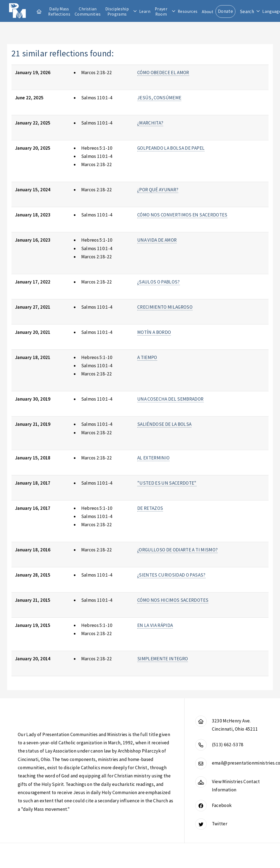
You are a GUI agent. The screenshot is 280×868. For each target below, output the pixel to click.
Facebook (222, 805)
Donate (225, 11)
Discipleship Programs (117, 11)
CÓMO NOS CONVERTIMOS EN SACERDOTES (182, 215)
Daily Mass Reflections (59, 11)
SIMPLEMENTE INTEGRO (163, 659)
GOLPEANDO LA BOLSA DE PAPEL (171, 148)
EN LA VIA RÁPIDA (155, 625)
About (208, 12)
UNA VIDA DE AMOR (157, 240)
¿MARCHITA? (150, 123)
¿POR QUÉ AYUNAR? (158, 190)
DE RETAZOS (150, 508)
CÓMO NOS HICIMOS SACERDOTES (173, 600)
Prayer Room (161, 11)
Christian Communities (88, 11)
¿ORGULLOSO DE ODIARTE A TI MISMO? (177, 550)
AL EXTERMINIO (154, 458)
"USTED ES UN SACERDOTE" (167, 483)
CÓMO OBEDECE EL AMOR (163, 73)
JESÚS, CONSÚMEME (159, 98)
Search (247, 11)
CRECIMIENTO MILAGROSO (165, 307)
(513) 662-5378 (228, 745)
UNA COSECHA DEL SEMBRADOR (170, 399)
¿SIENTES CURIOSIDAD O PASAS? (171, 575)
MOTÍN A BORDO (154, 332)
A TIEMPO (147, 357)
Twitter (220, 824)
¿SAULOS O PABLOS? (159, 282)
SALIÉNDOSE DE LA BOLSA (164, 424)
